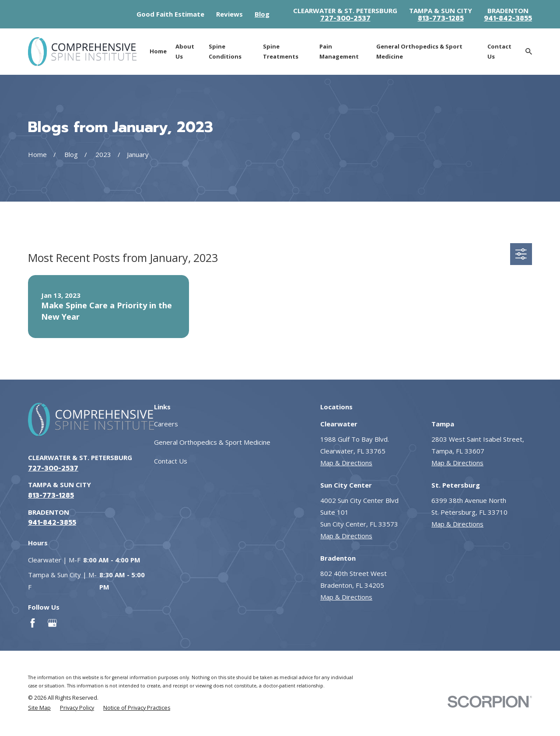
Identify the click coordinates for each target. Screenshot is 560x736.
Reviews (229, 14)
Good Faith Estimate (170, 14)
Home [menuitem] (158, 51)
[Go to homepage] (82, 52)
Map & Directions (346, 463)
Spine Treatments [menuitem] (281, 51)
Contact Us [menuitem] (499, 51)
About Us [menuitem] (185, 51)
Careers (166, 424)
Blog (262, 14)
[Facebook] (33, 623)
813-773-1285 (441, 19)
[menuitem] (39, 708)
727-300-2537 (345, 19)
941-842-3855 (508, 19)
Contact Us (171, 461)
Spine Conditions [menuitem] (225, 51)
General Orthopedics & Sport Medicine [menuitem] (419, 51)
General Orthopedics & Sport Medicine (212, 442)
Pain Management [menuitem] (339, 51)
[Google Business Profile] (52, 623)
